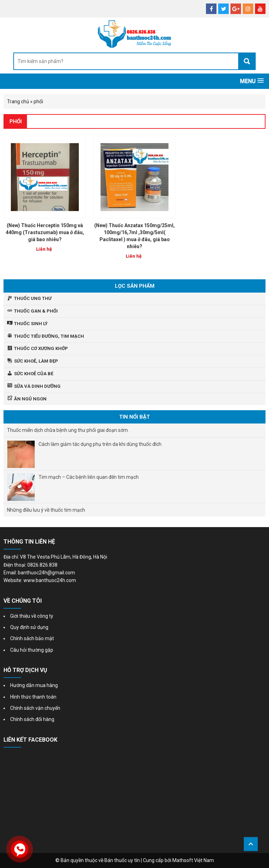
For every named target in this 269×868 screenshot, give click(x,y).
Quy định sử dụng (29, 627)
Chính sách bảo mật (32, 638)
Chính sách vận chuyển (35, 708)
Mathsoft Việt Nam (193, 860)
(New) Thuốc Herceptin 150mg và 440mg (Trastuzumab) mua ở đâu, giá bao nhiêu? (45, 232)
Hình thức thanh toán (33, 697)
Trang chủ (18, 101)
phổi (16, 121)
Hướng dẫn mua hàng (34, 685)
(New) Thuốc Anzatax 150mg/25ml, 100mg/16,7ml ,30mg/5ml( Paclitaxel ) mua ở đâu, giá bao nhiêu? (134, 236)
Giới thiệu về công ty (32, 616)
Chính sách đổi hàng (32, 719)
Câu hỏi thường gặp (32, 650)
